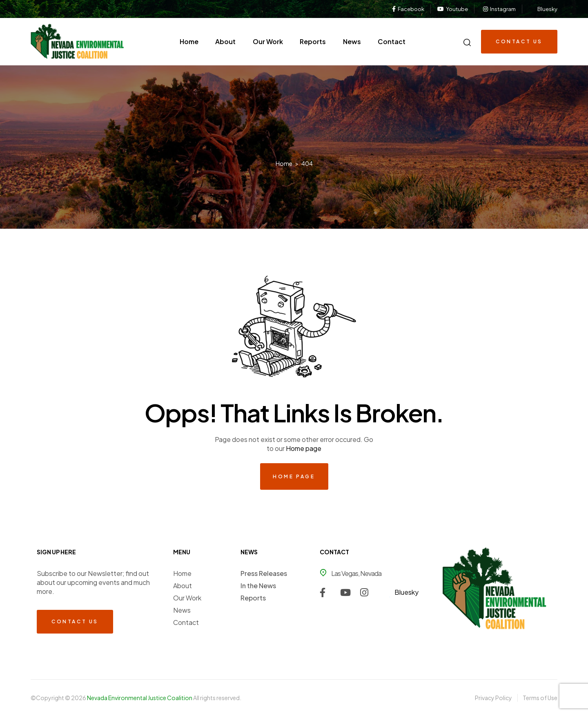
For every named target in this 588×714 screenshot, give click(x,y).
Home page (304, 448)
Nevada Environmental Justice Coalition (140, 698)
